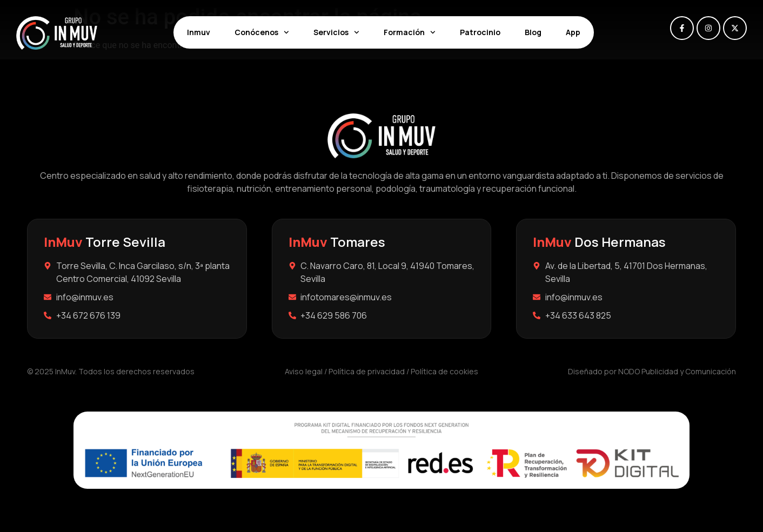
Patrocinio (480, 32)
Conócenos (262, 32)
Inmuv (199, 32)
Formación (410, 32)
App (573, 32)
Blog (533, 32)
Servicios (336, 32)
